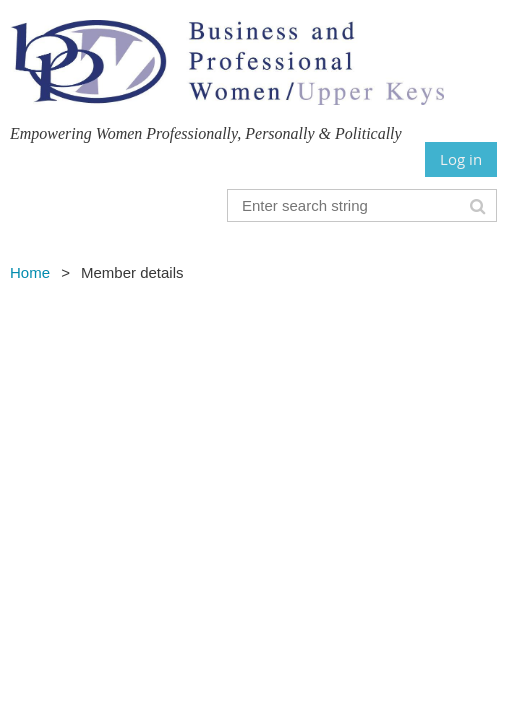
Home (30, 272)
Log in (461, 159)
